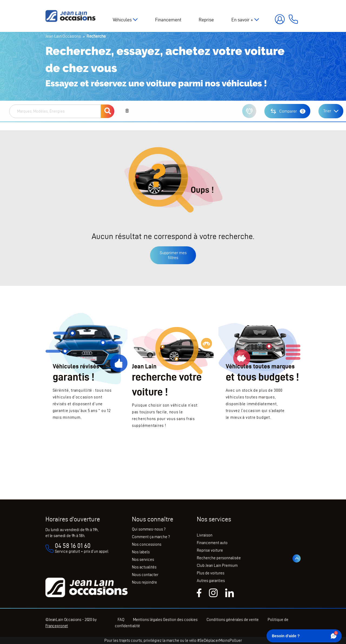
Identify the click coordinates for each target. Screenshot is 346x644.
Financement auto (212, 543)
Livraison (205, 535)
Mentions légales (148, 620)
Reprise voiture (210, 550)
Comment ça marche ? (151, 537)
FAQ (121, 620)
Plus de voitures (211, 573)
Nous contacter (145, 575)
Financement (168, 20)
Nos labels (141, 552)
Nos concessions (147, 544)
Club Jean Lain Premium (217, 565)
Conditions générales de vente (233, 620)
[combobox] (55, 111)
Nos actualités (144, 567)
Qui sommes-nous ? (149, 529)
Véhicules (122, 20)
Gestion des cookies (181, 620)
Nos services (143, 560)
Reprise (206, 20)
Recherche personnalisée (219, 558)
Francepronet (57, 626)
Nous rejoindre (144, 582)
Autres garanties (211, 581)
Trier (327, 111)
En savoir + (242, 20)
